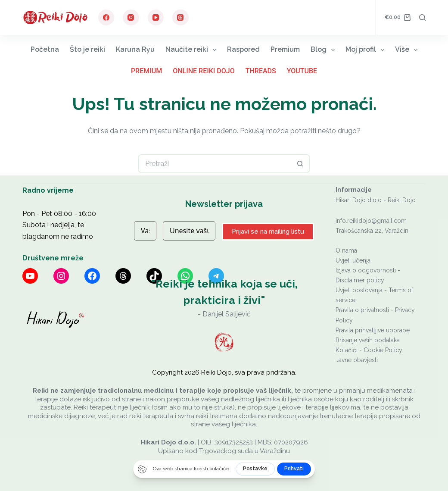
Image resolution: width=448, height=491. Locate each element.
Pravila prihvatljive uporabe (373, 330)
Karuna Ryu (135, 49)
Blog (324, 50)
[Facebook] (106, 18)
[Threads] (180, 18)
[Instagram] (131, 18)
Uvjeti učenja (353, 260)
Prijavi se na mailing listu (268, 231)
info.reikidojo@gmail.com (371, 221)
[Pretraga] (422, 17)
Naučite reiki (193, 50)
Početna (45, 49)
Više (408, 50)
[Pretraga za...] (214, 164)
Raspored (243, 49)
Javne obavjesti (357, 360)
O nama (346, 250)
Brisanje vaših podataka (368, 340)
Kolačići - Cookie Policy (369, 350)
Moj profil (367, 50)
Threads (261, 71)
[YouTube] (156, 18)
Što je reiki (87, 49)
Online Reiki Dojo (204, 71)
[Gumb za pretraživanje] (300, 164)
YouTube (302, 71)
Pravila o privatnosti (362, 310)
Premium (285, 49)
